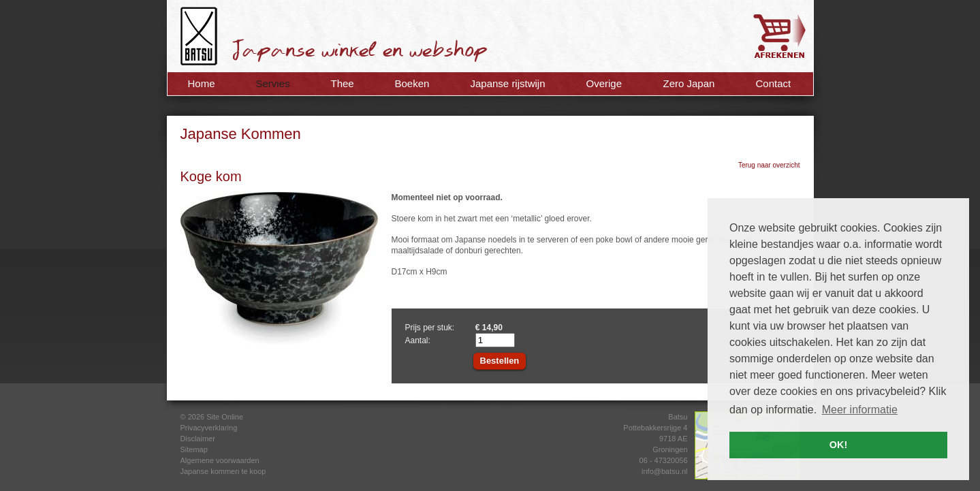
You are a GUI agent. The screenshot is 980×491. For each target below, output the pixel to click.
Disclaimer (198, 439)
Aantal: (418, 340)
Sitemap (194, 449)
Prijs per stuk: (430, 328)
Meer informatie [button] (860, 410)
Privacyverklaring (209, 428)
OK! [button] (838, 445)
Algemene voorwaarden (220, 460)
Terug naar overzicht (769, 165)
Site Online (225, 417)
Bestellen (500, 361)
